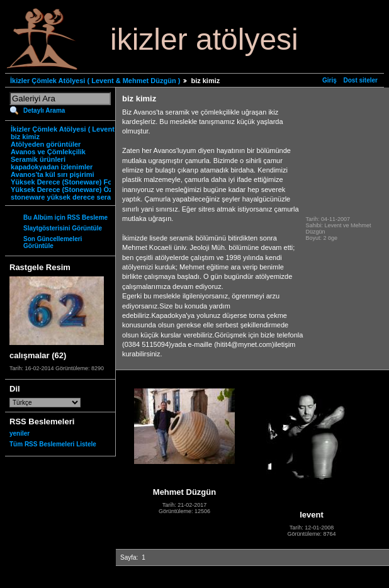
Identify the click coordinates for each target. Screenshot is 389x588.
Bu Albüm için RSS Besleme (65, 218)
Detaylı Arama (44, 110)
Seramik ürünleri (38, 159)
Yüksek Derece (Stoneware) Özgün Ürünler (81, 189)
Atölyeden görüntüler (46, 144)
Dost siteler (361, 80)
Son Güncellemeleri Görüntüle (53, 242)
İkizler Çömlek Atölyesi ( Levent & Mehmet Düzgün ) (95, 81)
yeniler (20, 433)
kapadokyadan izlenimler (52, 167)
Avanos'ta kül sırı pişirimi (53, 174)
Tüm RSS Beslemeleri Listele (53, 444)
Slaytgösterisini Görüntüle (63, 228)
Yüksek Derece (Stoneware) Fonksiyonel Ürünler (91, 182)
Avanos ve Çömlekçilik (48, 152)
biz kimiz (25, 137)
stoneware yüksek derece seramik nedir (76, 197)
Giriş (330, 80)
